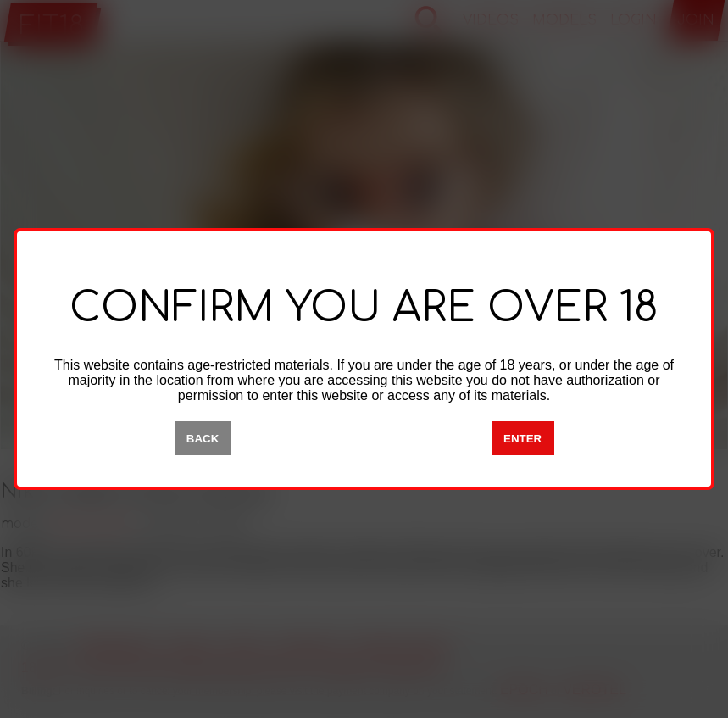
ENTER (522, 439)
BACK (203, 439)
